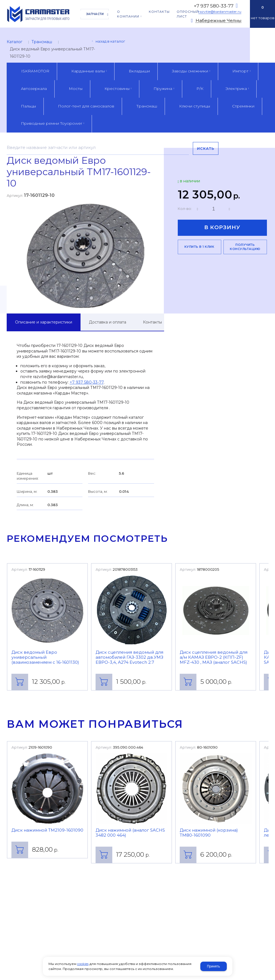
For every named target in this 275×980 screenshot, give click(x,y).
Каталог (14, 42)
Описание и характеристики (44, 322)
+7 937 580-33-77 (214, 6)
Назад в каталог (110, 41)
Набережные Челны (218, 21)
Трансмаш (42, 42)
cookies (83, 964)
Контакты (152, 322)
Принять (214, 966)
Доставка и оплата (108, 322)
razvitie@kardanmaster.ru (220, 12)
